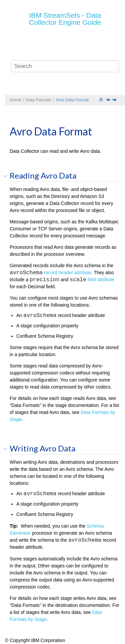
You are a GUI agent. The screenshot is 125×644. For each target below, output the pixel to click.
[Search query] (65, 66)
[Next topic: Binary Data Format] (115, 100)
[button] (7, 176)
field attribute (101, 280)
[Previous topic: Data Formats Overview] (109, 100)
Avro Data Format (72, 100)
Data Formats (38, 100)
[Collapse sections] (102, 100)
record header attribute (68, 273)
